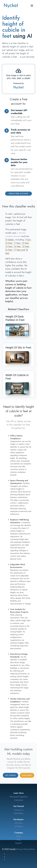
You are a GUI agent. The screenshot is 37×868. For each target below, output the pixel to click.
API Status (19, 826)
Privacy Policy (23, 849)
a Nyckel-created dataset (16, 234)
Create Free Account (18, 194)
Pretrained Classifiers (19, 797)
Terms (32, 849)
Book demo (27, 775)
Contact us (18, 810)
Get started (11, 775)
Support (18, 843)
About (19, 836)
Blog (19, 840)
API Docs (19, 823)
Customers (19, 800)
